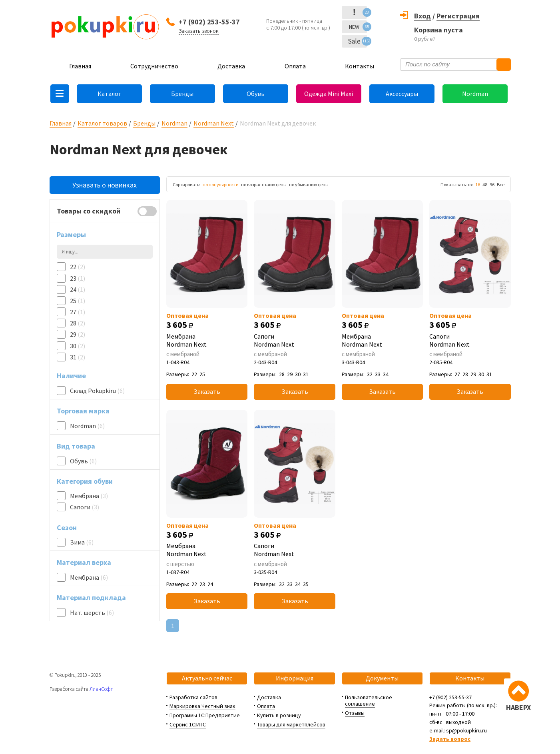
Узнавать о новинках (105, 185)
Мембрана (89, 496)
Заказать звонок (199, 31)
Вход (422, 16)
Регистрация (458, 16)
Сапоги (85, 507)
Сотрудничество (154, 66)
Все (501, 185)
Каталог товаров (102, 123)
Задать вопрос (450, 739)
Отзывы (355, 713)
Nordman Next (214, 123)
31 (78, 357)
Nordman (475, 94)
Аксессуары (402, 94)
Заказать (207, 391)
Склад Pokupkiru (97, 391)
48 (485, 185)
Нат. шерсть (92, 612)
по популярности (221, 185)
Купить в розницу (279, 715)
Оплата (295, 66)
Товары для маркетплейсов (291, 724)
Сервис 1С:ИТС (188, 724)
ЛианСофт (101, 689)
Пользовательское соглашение (369, 701)
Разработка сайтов (193, 697)
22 (78, 267)
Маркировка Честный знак (202, 706)
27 (78, 312)
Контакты (360, 66)
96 (492, 185)
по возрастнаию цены (264, 185)
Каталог (109, 94)
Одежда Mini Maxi (329, 94)
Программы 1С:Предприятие (205, 715)
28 (78, 323)
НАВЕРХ (518, 707)
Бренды (182, 94)
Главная (80, 66)
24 (78, 289)
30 (78, 346)
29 (78, 334)
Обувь (256, 94)
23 (78, 278)
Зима (82, 542)
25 (78, 301)
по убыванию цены (309, 185)
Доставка (231, 66)
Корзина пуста (438, 30)
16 (478, 185)
